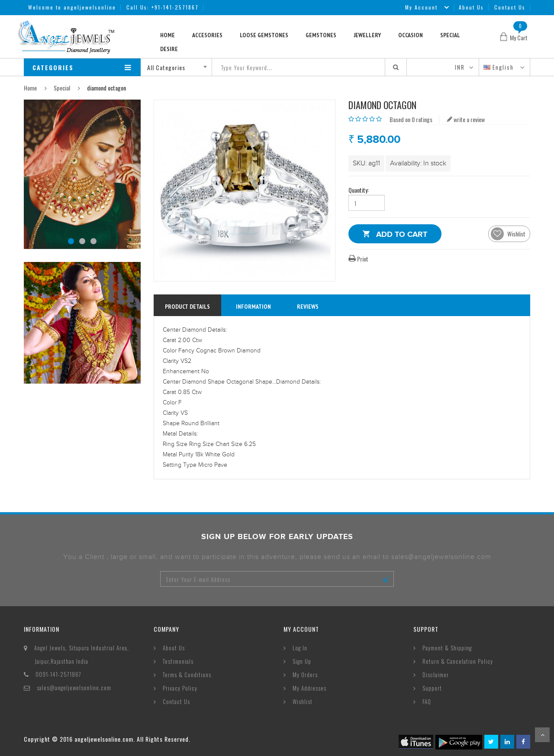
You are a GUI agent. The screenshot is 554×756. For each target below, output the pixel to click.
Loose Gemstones (264, 35)
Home (167, 35)
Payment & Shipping (447, 648)
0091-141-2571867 (58, 674)
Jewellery (367, 35)
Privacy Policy (180, 688)
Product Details (187, 307)
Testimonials (178, 661)
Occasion (411, 35)
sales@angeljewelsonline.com (74, 688)
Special (450, 35)
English (500, 67)
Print (358, 259)
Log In (300, 648)
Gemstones (321, 35)
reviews (308, 307)
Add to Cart (402, 236)
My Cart (519, 37)
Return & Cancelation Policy (458, 661)
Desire (169, 49)
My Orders (305, 675)
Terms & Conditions (187, 675)
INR (460, 67)
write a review (466, 119)
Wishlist (303, 701)
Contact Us (510, 7)
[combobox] (179, 67)
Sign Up (302, 661)
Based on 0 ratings (411, 119)
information (253, 307)
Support (432, 688)
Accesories (207, 35)
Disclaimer (436, 675)
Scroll (542, 735)
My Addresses (309, 688)
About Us (471, 7)
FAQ (427, 701)
